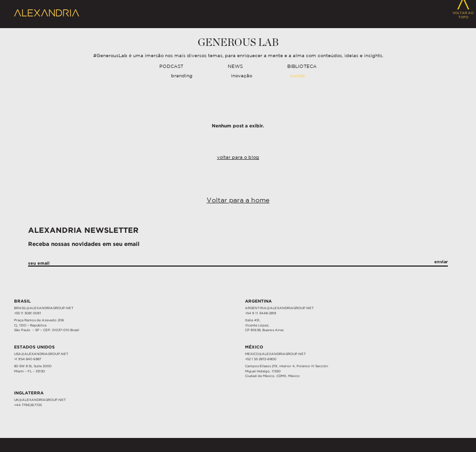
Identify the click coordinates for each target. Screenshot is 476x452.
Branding (182, 76)
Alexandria (47, 13)
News (235, 67)
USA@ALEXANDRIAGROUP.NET (41, 354)
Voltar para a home (238, 200)
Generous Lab (238, 43)
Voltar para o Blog (238, 158)
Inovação (242, 76)
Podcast (171, 67)
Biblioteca (302, 67)
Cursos (297, 76)
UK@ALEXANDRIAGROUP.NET (40, 400)
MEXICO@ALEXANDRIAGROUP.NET (275, 354)
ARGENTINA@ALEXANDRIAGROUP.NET (279, 308)
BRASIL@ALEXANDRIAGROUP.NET (44, 308)
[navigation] (238, 67)
